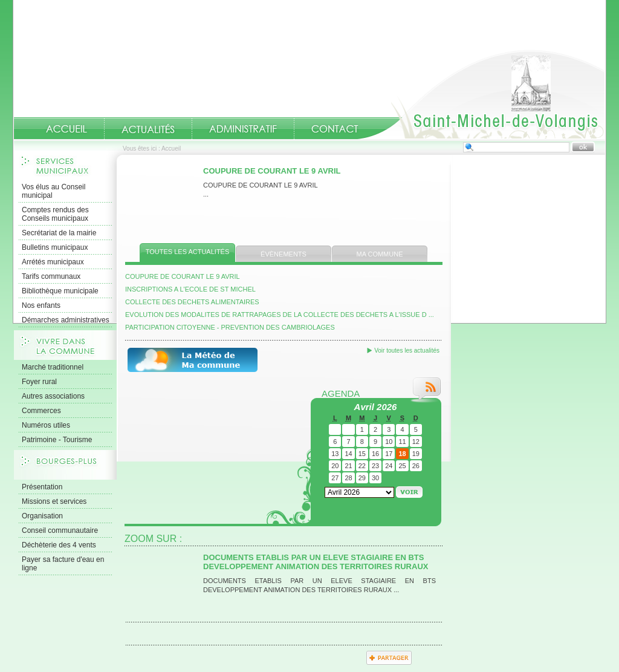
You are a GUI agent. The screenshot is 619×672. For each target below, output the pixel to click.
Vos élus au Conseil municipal (53, 191)
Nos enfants (41, 305)
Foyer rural (39, 382)
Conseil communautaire (60, 530)
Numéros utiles (46, 425)
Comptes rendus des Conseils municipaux (55, 214)
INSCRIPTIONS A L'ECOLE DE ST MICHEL (190, 289)
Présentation (42, 487)
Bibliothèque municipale (60, 291)
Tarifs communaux (51, 276)
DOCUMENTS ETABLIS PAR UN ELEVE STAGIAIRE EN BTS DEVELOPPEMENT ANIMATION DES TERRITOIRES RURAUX (316, 562)
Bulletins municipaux (55, 247)
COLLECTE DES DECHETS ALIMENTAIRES (192, 302)
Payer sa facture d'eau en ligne (63, 564)
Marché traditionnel (53, 367)
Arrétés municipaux (53, 262)
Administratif (243, 129)
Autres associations (53, 396)
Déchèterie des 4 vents (59, 545)
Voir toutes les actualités (407, 351)
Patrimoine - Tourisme (57, 440)
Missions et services (54, 501)
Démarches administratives (66, 320)
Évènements (284, 254)
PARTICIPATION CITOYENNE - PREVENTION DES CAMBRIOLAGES (230, 327)
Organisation (42, 516)
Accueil (481, 94)
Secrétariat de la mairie (59, 233)
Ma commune (380, 254)
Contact (335, 129)
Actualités (148, 129)
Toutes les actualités (188, 252)
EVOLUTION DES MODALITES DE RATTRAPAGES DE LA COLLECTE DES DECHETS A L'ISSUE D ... (280, 315)
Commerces (41, 411)
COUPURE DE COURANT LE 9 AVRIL (272, 171)
